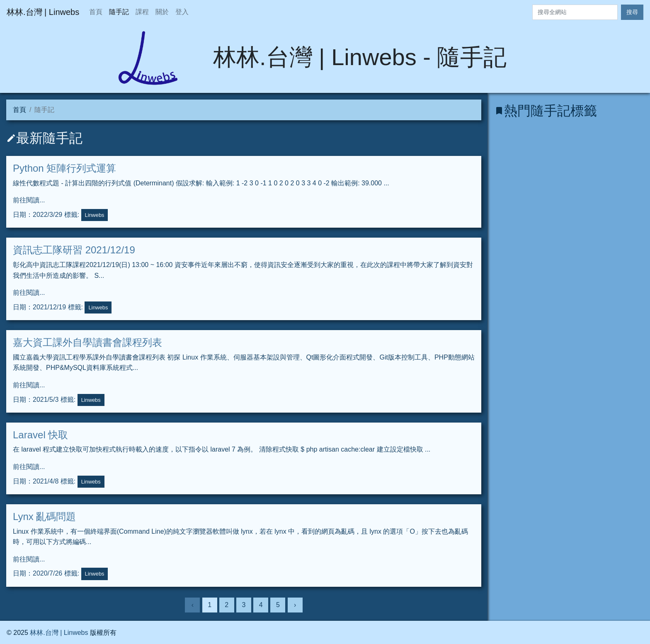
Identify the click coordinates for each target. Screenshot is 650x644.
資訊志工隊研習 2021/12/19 (74, 250)
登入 (182, 12)
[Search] (575, 12)
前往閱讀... (29, 200)
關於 (162, 12)
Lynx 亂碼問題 (44, 516)
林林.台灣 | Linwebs (59, 633)
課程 (142, 12)
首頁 (96, 12)
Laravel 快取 (40, 435)
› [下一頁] (295, 605)
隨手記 (119, 12)
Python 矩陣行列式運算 (64, 168)
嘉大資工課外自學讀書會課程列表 (87, 342)
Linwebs (95, 215)
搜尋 (632, 12)
